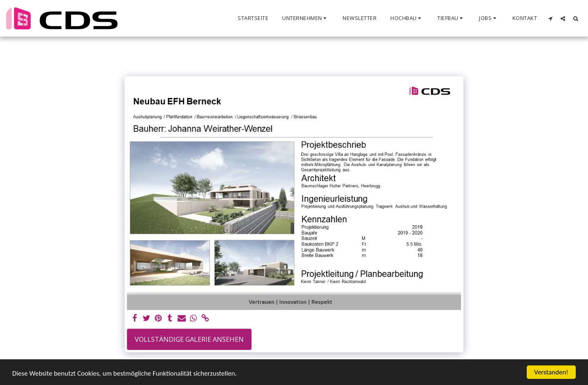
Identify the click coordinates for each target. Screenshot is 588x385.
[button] (305, 18)
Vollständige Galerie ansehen (189, 339)
